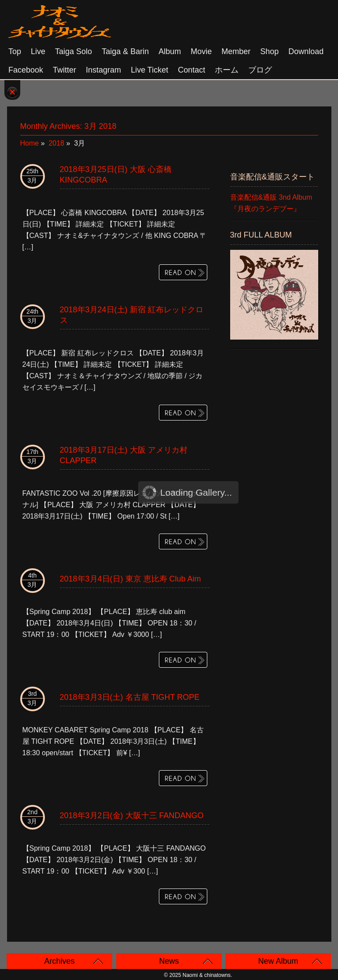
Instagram (103, 70)
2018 (56, 143)
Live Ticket (149, 70)
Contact (191, 70)
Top (15, 51)
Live (38, 51)
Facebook (26, 70)
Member (236, 51)
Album (170, 51)
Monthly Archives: (68, 126)
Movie (201, 51)
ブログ (260, 70)
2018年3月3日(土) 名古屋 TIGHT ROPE (130, 697)
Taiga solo (73, 51)
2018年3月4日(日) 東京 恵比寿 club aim (130, 579)
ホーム (227, 70)
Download (306, 51)
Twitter (64, 70)
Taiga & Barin (125, 51)
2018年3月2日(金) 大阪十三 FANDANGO (132, 815)
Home (30, 143)
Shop (269, 51)
